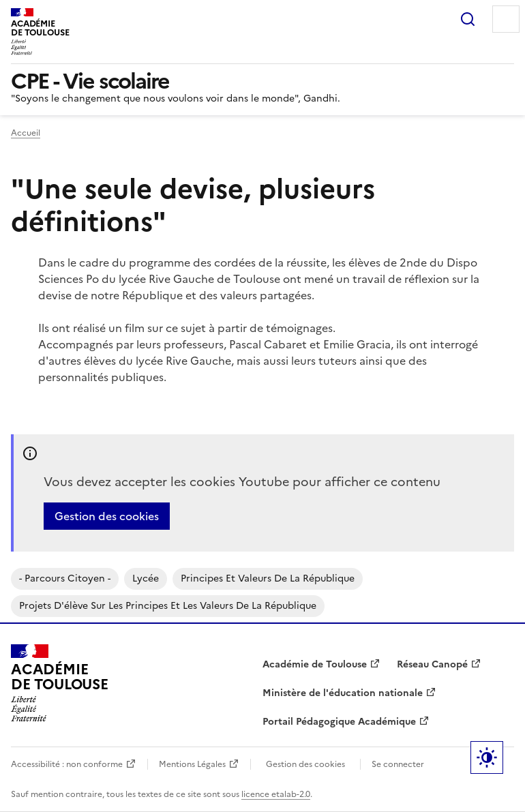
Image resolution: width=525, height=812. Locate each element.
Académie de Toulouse (315, 664)
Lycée (146, 578)
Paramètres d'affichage (487, 757)
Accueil (26, 133)
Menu (506, 19)
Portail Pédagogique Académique (339, 722)
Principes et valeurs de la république (268, 578)
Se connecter (398, 764)
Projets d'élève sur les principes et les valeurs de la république (168, 606)
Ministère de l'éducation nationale (343, 693)
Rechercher (468, 19)
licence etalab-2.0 (276, 794)
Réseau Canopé (432, 664)
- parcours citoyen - (65, 578)
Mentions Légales (192, 764)
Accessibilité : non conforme (67, 764)
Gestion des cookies (107, 516)
